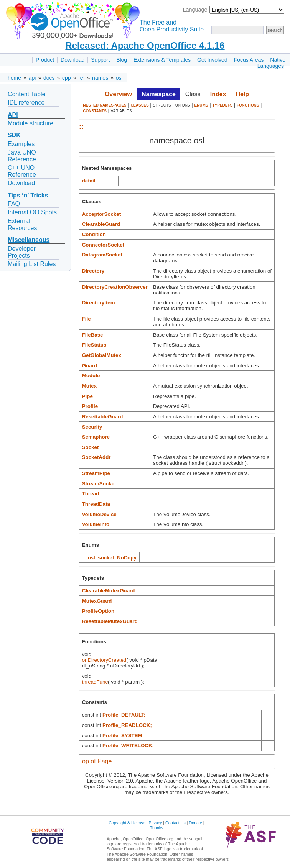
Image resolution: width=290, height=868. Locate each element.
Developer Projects (22, 252)
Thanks (157, 828)
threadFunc (95, 682)
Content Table (26, 94)
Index (218, 94)
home (14, 78)
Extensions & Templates (162, 60)
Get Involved (212, 60)
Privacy (155, 823)
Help (242, 94)
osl (119, 78)
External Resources (22, 224)
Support (100, 60)
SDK (14, 135)
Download (72, 60)
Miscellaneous (29, 240)
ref (81, 78)
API (13, 115)
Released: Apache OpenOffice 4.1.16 (145, 45)
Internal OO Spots (32, 212)
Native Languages (271, 63)
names (100, 78)
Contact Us (175, 823)
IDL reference (26, 103)
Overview (118, 94)
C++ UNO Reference (22, 171)
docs (49, 78)
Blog (122, 60)
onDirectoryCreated (104, 660)
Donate (196, 823)
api (32, 78)
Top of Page (95, 761)
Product (45, 60)
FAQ (14, 204)
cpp (67, 78)
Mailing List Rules (32, 264)
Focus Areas (249, 60)
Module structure (30, 123)
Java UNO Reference (22, 156)
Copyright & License (127, 823)
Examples (21, 144)
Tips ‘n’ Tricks (28, 195)
